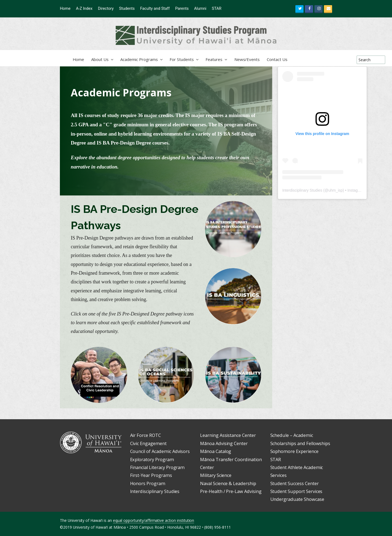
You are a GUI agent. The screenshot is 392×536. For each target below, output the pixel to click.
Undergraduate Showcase (297, 499)
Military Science (216, 475)
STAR (276, 460)
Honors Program (148, 483)
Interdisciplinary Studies (302, 190)
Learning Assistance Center (228, 435)
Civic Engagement (148, 443)
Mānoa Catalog (216, 451)
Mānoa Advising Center (224, 443)
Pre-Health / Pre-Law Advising (231, 491)
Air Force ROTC (146, 435)
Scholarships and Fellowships (300, 443)
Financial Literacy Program (157, 467)
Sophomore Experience (294, 451)
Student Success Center (295, 483)
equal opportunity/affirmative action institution (154, 520)
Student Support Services (296, 491)
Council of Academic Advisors (160, 451)
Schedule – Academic (292, 435)
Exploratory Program (152, 460)
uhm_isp (336, 190)
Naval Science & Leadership (228, 483)
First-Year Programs (151, 475)
